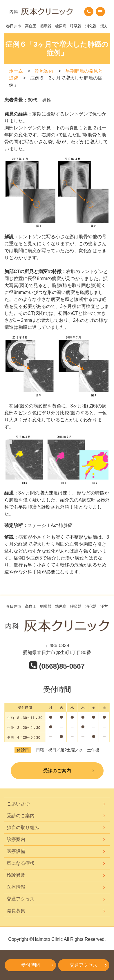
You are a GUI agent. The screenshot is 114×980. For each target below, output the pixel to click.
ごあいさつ (18, 804)
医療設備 (16, 851)
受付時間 (30, 965)
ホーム (16, 71)
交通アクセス (21, 899)
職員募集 (16, 911)
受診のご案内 (57, 771)
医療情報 (16, 887)
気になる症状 (21, 863)
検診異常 (16, 875)
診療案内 (44, 71)
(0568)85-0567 (57, 666)
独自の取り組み (23, 828)
